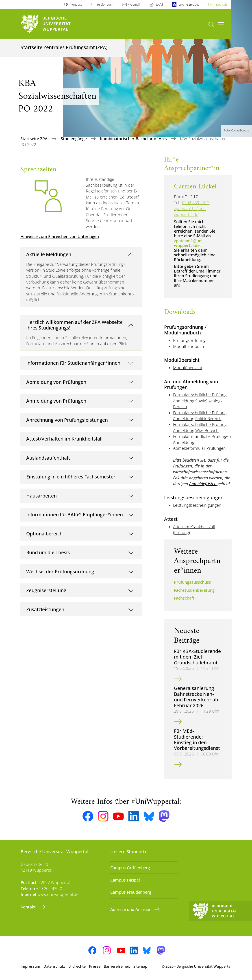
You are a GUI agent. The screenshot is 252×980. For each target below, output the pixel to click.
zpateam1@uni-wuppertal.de (189, 243)
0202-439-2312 (196, 203)
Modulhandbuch (189, 346)
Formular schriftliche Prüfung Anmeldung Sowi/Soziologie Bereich (200, 401)
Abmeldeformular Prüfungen (199, 448)
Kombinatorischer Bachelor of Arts (134, 139)
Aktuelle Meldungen (49, 254)
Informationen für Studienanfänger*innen (73, 363)
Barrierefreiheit (117, 966)
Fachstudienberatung (194, 590)
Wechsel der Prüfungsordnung (60, 571)
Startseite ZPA (35, 139)
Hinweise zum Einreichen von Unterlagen (60, 236)
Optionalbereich (44, 534)
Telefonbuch (105, 4)
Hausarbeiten (41, 496)
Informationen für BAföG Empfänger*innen (75, 514)
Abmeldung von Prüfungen (56, 382)
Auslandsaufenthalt (48, 458)
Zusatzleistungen (45, 609)
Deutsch (222, 4)
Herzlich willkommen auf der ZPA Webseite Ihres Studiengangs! (74, 325)
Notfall (159, 4)
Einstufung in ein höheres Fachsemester (71, 477)
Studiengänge (74, 139)
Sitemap (140, 966)
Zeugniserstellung (46, 590)
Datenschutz (54, 966)
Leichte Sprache (189, 4)
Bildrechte (77, 966)
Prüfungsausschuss (192, 582)
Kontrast (76, 4)
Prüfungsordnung (189, 340)
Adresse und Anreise (131, 909)
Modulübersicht (188, 368)
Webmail (134, 4)
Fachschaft (184, 598)
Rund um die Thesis (48, 552)
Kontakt (29, 907)
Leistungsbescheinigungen (197, 505)
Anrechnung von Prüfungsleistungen (67, 420)
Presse (95, 966)
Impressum (30, 966)
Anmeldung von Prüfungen (56, 401)
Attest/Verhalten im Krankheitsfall (64, 439)
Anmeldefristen (203, 484)
